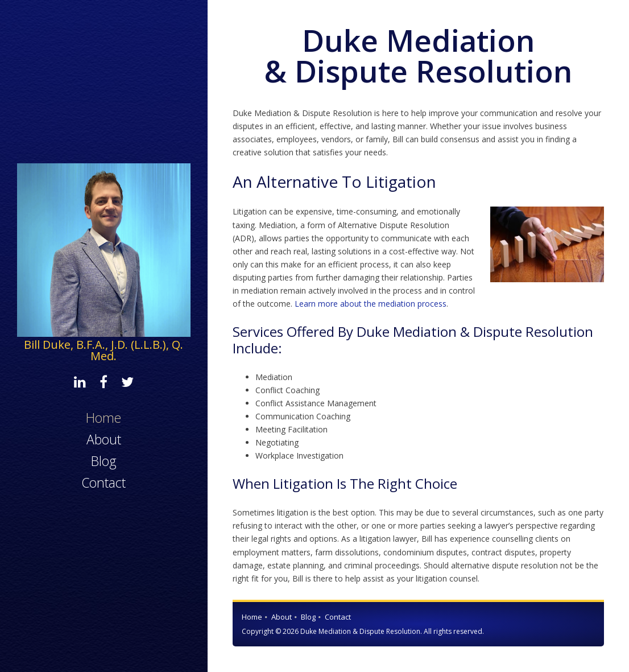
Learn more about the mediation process (371, 304)
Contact (104, 483)
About (104, 439)
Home (104, 418)
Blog (104, 461)
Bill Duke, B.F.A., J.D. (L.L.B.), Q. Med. (104, 350)
